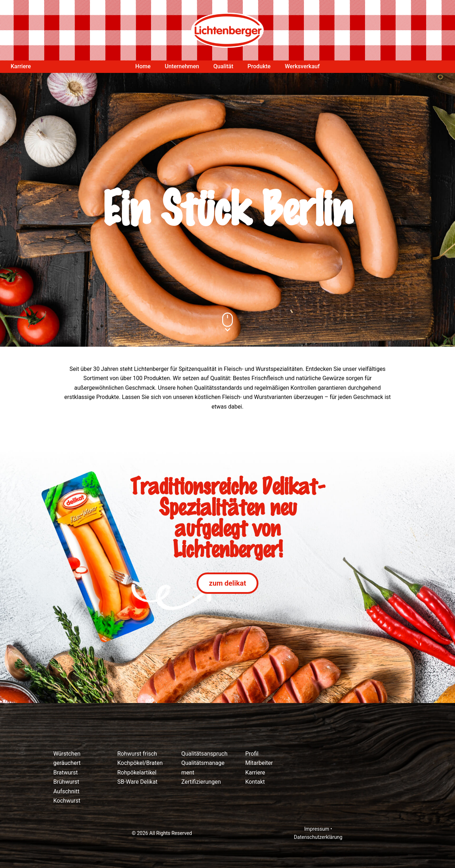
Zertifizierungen (201, 782)
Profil (252, 754)
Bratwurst (66, 773)
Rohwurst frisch (137, 754)
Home (143, 66)
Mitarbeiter (259, 763)
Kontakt (255, 782)
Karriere (21, 66)
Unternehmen (182, 66)
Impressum (317, 829)
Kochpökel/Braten (140, 763)
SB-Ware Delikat (137, 782)
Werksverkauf (302, 66)
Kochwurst (67, 801)
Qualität (223, 66)
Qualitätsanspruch (204, 754)
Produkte (259, 66)
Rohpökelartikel (137, 773)
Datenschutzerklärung (318, 837)
